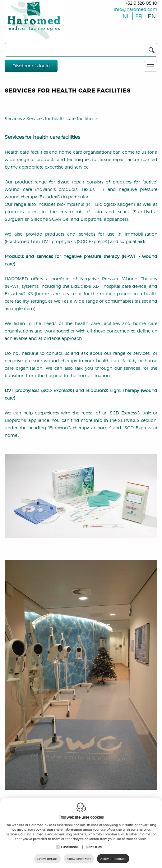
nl (126, 16)
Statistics (95, 847)
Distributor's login (31, 66)
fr (138, 16)
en (151, 16)
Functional (69, 847)
